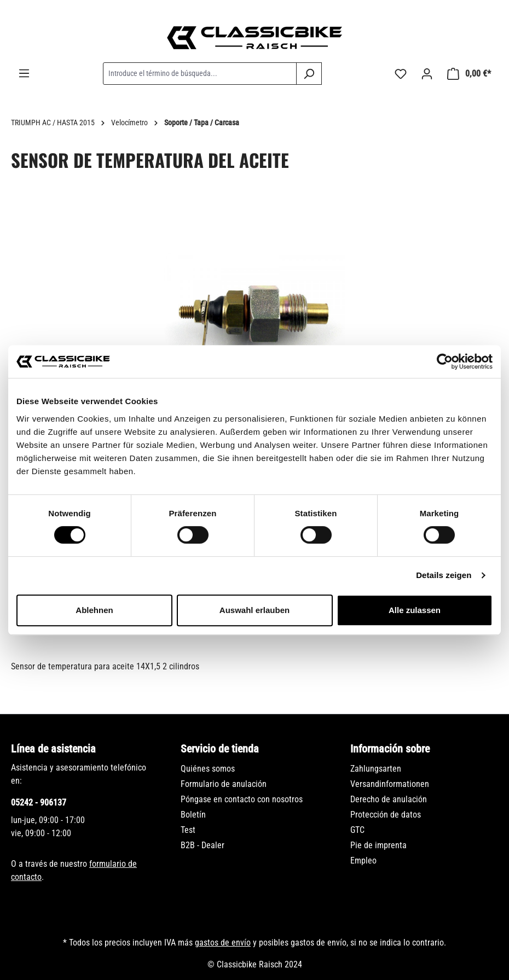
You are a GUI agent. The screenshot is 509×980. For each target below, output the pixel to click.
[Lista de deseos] (401, 74)
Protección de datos (386, 815)
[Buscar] (309, 74)
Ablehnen (94, 610)
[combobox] (200, 74)
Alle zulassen (415, 610)
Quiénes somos (208, 769)
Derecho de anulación (389, 799)
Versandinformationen (390, 784)
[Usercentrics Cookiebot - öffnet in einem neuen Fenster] (445, 361)
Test (188, 830)
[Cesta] (469, 74)
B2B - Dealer (203, 845)
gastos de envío (223, 943)
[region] (255, 330)
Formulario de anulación (224, 784)
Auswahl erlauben (255, 610)
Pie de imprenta (378, 845)
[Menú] (24, 73)
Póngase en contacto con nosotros (242, 799)
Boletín (193, 815)
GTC (357, 830)
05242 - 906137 (39, 803)
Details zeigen (444, 575)
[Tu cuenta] (427, 74)
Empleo (363, 861)
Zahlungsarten (376, 769)
